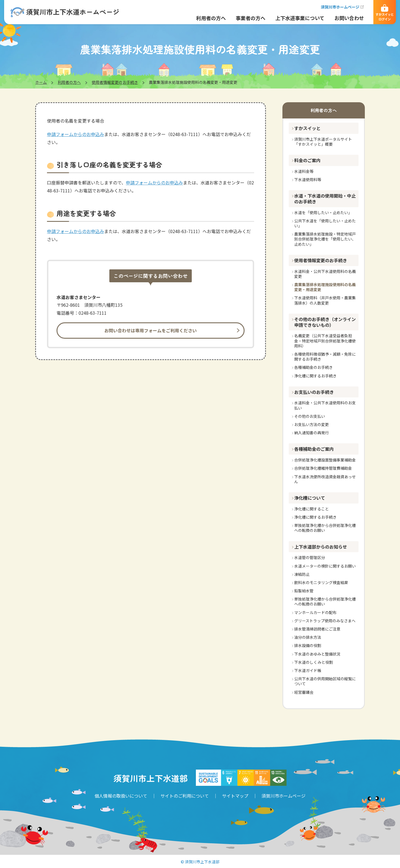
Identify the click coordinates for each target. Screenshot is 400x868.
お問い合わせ (345, 18)
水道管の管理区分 (310, 557)
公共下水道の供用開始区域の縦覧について (325, 681)
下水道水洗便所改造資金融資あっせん (325, 479)
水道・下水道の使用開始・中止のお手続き (325, 199)
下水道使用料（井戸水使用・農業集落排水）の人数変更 (325, 300)
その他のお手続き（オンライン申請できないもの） (325, 322)
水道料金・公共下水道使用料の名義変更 (325, 274)
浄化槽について (310, 498)
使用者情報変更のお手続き (115, 82)
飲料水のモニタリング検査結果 (321, 582)
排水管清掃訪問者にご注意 (317, 629)
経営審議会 (304, 692)
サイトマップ (235, 796)
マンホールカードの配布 (315, 612)
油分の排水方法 (308, 637)
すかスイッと (307, 128)
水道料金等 (304, 171)
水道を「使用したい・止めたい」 (323, 212)
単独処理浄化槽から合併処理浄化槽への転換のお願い (325, 528)
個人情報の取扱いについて (121, 796)
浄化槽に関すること (312, 509)
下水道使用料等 (308, 179)
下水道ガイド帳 (308, 670)
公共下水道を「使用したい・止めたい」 (325, 223)
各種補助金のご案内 (314, 449)
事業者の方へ (246, 18)
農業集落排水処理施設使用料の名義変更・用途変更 (325, 287)
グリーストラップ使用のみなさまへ (325, 621)
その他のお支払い (310, 416)
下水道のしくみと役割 (314, 662)
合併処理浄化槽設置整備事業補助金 (325, 460)
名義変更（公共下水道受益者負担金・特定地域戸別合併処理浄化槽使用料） (325, 341)
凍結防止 (302, 574)
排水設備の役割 (308, 645)
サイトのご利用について (185, 796)
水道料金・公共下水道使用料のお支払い (325, 405)
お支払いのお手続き (314, 392)
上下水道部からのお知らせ (321, 547)
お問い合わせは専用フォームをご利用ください (151, 330)
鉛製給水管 (304, 591)
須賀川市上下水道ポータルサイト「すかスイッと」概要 (323, 142)
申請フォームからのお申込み (76, 134)
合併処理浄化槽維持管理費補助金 (323, 468)
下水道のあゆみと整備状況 (317, 654)
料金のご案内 (307, 160)
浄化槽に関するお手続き (315, 376)
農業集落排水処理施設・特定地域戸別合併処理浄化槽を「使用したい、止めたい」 (325, 239)
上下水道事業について (296, 18)
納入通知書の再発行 (312, 433)
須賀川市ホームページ (336, 7)
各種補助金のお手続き (313, 367)
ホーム (41, 82)
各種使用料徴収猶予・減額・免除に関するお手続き (325, 356)
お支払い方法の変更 (312, 424)
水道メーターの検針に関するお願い (325, 566)
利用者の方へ (207, 18)
